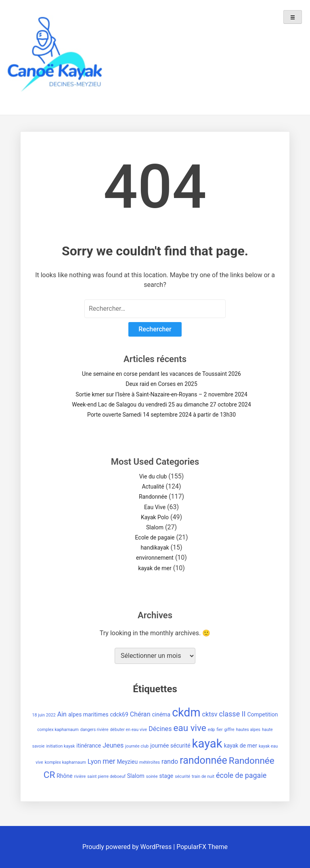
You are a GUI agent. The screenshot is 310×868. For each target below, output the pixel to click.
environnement (155, 558)
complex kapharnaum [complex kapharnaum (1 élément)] (58, 730)
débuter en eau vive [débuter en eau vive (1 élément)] (129, 730)
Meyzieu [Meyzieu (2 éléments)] (128, 762)
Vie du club (153, 476)
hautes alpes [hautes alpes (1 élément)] (248, 730)
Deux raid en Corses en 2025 (161, 384)
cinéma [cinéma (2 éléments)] (161, 714)
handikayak (155, 548)
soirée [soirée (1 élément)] (152, 776)
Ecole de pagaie (155, 537)
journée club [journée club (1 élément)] (137, 746)
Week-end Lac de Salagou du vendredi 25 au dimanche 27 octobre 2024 (161, 405)
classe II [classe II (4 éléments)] (232, 714)
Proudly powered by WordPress (128, 847)
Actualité (153, 487)
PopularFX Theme (202, 847)
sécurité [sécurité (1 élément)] (182, 776)
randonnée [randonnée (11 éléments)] (203, 760)
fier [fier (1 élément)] (219, 730)
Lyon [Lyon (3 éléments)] (94, 762)
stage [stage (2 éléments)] (167, 776)
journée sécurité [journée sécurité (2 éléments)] (170, 746)
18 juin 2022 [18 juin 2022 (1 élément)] (44, 715)
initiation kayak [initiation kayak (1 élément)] (60, 746)
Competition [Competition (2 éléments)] (262, 714)
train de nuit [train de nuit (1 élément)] (203, 776)
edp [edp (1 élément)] (212, 730)
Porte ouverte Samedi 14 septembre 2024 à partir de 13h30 (161, 415)
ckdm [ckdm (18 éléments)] (186, 712)
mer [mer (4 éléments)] (109, 761)
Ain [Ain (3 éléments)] (62, 714)
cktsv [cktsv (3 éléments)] (210, 714)
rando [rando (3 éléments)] (170, 762)
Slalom (155, 527)
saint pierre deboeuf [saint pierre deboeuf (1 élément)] (106, 776)
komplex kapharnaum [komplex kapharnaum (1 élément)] (65, 762)
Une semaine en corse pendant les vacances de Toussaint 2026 (161, 374)
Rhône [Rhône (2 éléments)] (64, 776)
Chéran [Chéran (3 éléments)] (140, 714)
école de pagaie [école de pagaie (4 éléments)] (241, 775)
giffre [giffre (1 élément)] (229, 730)
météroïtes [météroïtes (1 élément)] (150, 762)
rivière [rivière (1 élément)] (80, 776)
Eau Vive (155, 507)
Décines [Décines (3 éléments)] (160, 729)
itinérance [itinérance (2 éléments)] (89, 746)
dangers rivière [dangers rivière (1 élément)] (94, 730)
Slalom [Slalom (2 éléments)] (136, 776)
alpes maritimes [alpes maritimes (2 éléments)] (88, 714)
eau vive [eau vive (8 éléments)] (190, 728)
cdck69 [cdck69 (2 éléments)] (119, 714)
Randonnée (153, 497)
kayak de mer (155, 568)
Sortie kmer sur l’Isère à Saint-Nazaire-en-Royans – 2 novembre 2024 (161, 394)
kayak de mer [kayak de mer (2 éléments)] (241, 746)
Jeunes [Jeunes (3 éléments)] (113, 745)
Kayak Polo (155, 517)
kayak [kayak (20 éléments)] (207, 744)
